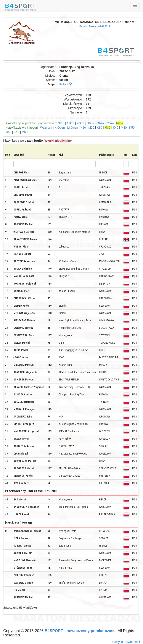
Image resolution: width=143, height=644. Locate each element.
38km (90, 123)
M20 (91, 128)
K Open (60, 128)
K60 (17, 132)
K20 (83, 128)
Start (61, 123)
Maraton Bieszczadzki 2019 (95, 26)
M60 (25, 132)
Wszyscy (46, 128)
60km (100, 123)
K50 (132, 128)
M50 (8, 132)
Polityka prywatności (126, 642)
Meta (120, 123)
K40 (116, 128)
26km (80, 123)
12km (71, 123)
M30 (107, 128)
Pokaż (66, 84)
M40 (124, 128)
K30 (99, 128)
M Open (73, 128)
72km (110, 123)
